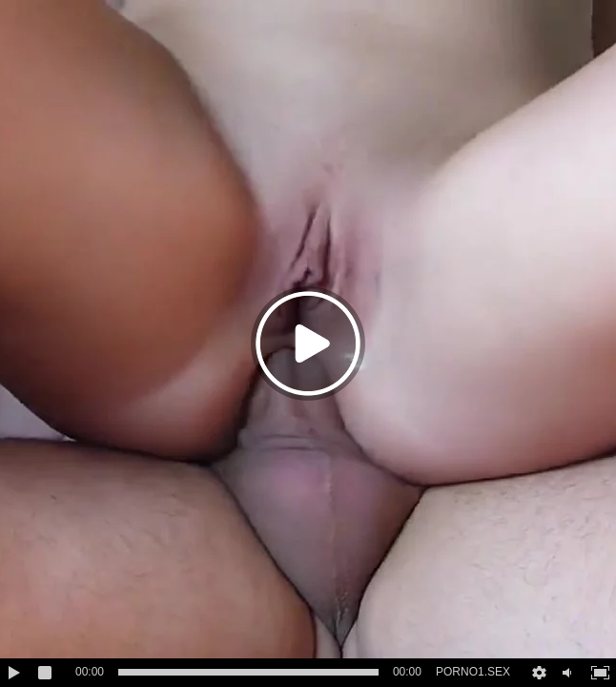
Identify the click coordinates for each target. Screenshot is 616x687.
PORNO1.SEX (473, 672)
